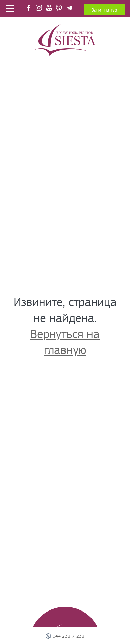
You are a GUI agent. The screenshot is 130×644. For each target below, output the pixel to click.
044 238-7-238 (69, 636)
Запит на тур (104, 10)
